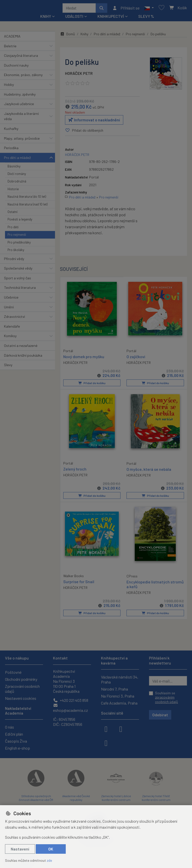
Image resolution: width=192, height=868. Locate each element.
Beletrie (10, 48)
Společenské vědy (18, 270)
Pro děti (13, 229)
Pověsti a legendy (20, 221)
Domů (67, 36)
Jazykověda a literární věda (21, 118)
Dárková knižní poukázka (23, 357)
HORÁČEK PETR (79, 75)
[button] (149, 9)
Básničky (14, 168)
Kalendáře (12, 328)
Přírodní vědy (14, 260)
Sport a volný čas (17, 280)
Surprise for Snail (79, 583)
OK (51, 849)
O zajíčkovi (136, 358)
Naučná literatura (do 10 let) (27, 198)
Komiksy (10, 338)
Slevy (8, 367)
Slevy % (146, 18)
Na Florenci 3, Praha (118, 696)
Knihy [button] (46, 18)
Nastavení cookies (21, 698)
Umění (9, 309)
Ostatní (12, 213)
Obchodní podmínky (21, 679)
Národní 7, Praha (114, 689)
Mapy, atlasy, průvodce (22, 140)
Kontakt (60, 658)
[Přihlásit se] (126, 9)
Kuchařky (11, 130)
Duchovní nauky (16, 67)
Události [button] (74, 18)
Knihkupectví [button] (111, 18)
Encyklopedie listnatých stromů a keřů (155, 585)
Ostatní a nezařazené (21, 347)
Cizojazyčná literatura (21, 57)
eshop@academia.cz (70, 708)
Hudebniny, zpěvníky (20, 96)
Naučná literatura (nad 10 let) (27, 206)
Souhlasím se (166, 697)
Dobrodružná (17, 183)
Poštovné (13, 672)
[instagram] (121, 729)
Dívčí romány (17, 175)
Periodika (11, 150)
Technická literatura (20, 289)
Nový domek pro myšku (84, 358)
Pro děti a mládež (17, 159)
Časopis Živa (16, 741)
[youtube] (106, 743)
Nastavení (20, 849)
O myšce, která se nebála (149, 470)
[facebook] (106, 729)
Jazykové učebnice (19, 105)
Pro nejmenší (17, 236)
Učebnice (11, 299)
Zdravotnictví (14, 318)
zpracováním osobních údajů (166, 699)
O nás (9, 727)
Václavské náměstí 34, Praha (120, 679)
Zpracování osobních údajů (22, 689)
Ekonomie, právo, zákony (23, 76)
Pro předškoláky (19, 244)
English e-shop (17, 748)
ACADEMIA (12, 38)
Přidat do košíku (92, 385)
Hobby (9, 86)
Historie (13, 191)
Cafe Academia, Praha (119, 703)
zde (49, 860)
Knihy (84, 36)
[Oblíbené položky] (161, 9)
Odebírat (160, 715)
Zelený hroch (75, 470)
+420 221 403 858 (71, 700)
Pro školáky (16, 252)
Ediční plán (14, 734)
